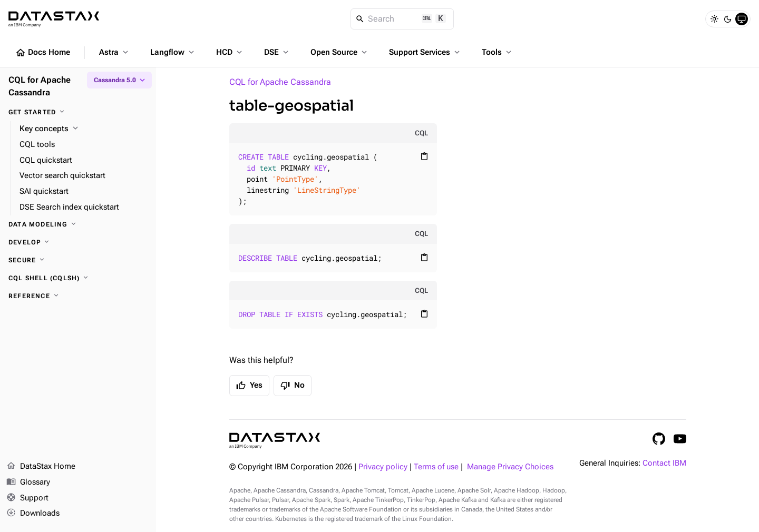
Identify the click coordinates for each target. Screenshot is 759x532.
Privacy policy (383, 467)
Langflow (173, 52)
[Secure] (78, 260)
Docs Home (43, 53)
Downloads (33, 514)
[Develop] (78, 242)
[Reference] (78, 296)
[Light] (714, 19)
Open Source (340, 52)
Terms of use (436, 467)
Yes (249, 386)
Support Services (425, 52)
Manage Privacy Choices (510, 467)
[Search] (402, 19)
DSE (277, 52)
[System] (742, 19)
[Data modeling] (78, 224)
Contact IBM (664, 463)
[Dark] (728, 19)
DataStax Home (41, 467)
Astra (115, 52)
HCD (230, 52)
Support (27, 498)
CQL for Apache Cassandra (280, 82)
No (293, 386)
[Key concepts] (84, 129)
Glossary (28, 482)
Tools (498, 52)
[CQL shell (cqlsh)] (78, 278)
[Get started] (78, 112)
